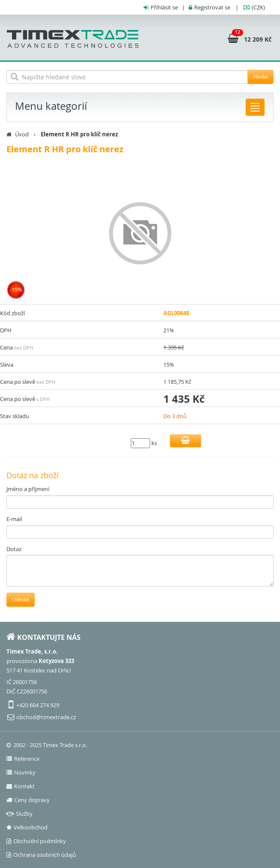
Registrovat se (212, 7)
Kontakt (21, 786)
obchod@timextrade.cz (46, 717)
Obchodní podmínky (36, 841)
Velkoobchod (27, 827)
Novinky (21, 772)
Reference (23, 759)
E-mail (14, 519)
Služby (20, 814)
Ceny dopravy (28, 800)
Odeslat (21, 599)
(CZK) (258, 7)
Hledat (260, 77)
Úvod (22, 134)
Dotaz (14, 549)
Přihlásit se (164, 7)
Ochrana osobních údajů (41, 855)
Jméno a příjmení (28, 489)
